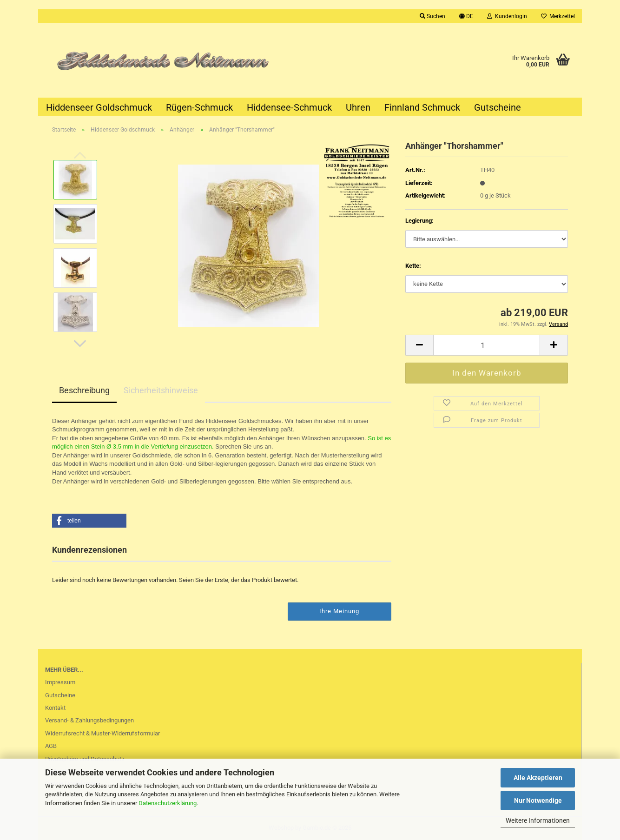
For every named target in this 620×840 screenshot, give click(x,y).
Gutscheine (498, 107)
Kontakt (55, 708)
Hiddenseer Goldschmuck (99, 107)
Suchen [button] (432, 16)
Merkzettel (558, 16)
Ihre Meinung (339, 611)
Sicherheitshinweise (161, 390)
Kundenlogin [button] (507, 16)
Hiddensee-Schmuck (289, 107)
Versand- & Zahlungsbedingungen (89, 720)
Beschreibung (84, 390)
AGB (51, 746)
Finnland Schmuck (422, 107)
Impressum (60, 682)
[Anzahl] (487, 345)
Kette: (413, 266)
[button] (466, 16)
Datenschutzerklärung (168, 803)
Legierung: (419, 221)
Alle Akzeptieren (538, 778)
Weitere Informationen (538, 820)
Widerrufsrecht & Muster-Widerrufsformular (102, 733)
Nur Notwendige (538, 800)
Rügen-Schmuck (199, 107)
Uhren (358, 107)
